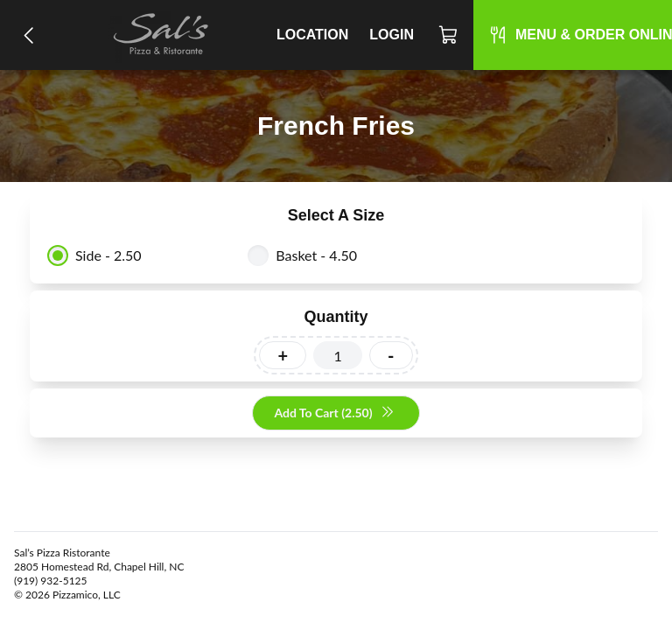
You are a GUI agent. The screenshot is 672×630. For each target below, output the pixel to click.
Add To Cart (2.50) (334, 413)
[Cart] (449, 35)
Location (312, 35)
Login (392, 35)
